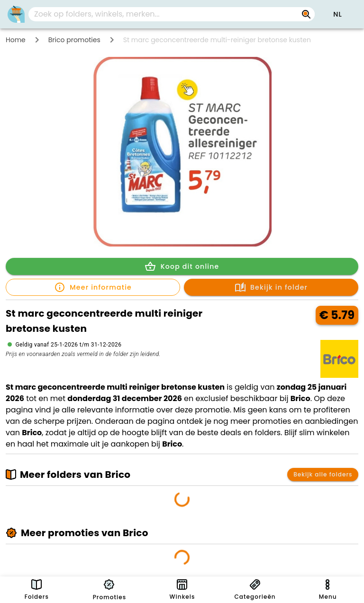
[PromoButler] (16, 14)
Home (16, 40)
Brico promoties (74, 40)
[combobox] (172, 14)
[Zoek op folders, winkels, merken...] (306, 14)
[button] (337, 14)
